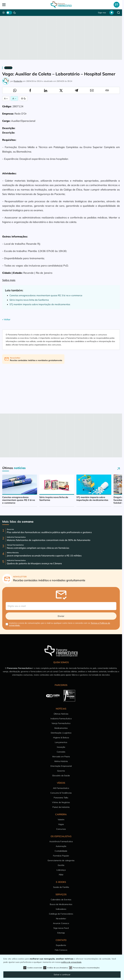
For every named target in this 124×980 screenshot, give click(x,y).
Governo (61, 771)
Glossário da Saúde (61, 776)
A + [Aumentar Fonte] (6, 98)
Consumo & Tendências (61, 793)
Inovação (61, 747)
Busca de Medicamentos (61, 904)
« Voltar (6, 319)
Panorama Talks (61, 798)
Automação (61, 846)
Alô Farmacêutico (61, 788)
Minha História (61, 761)
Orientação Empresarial (61, 766)
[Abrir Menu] (14, 5)
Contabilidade (61, 851)
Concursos (61, 829)
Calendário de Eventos (61, 900)
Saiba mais (9, 280)
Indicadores (61, 909)
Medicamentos (61, 728)
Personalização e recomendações (84, 968)
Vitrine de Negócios (61, 802)
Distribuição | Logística (61, 733)
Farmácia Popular (61, 856)
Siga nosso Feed (61, 928)
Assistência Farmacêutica (61, 841)
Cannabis (61, 752)
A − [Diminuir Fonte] (14, 98)
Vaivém (61, 820)
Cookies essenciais (33, 968)
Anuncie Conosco (61, 923)
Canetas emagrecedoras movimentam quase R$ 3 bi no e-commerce (46, 295)
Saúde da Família (61, 887)
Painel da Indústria (61, 807)
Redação (18, 81)
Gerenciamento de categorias (61, 860)
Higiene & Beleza (61, 738)
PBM (61, 875)
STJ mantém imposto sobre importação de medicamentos (40, 304)
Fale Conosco (61, 950)
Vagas (61, 824)
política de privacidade (71, 962)
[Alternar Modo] (23, 98)
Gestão (61, 865)
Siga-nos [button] (102, 13)
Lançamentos (61, 742)
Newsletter (61, 919)
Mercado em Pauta (61, 757)
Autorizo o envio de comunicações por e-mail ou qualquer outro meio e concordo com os (60, 624)
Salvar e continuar (62, 975)
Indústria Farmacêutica (61, 719)
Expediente (61, 945)
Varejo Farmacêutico (61, 723)
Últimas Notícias (61, 714)
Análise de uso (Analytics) (56, 968)
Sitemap (61, 933)
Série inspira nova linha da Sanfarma (29, 300)
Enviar (61, 616)
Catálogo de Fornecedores (61, 914)
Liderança (61, 870)
